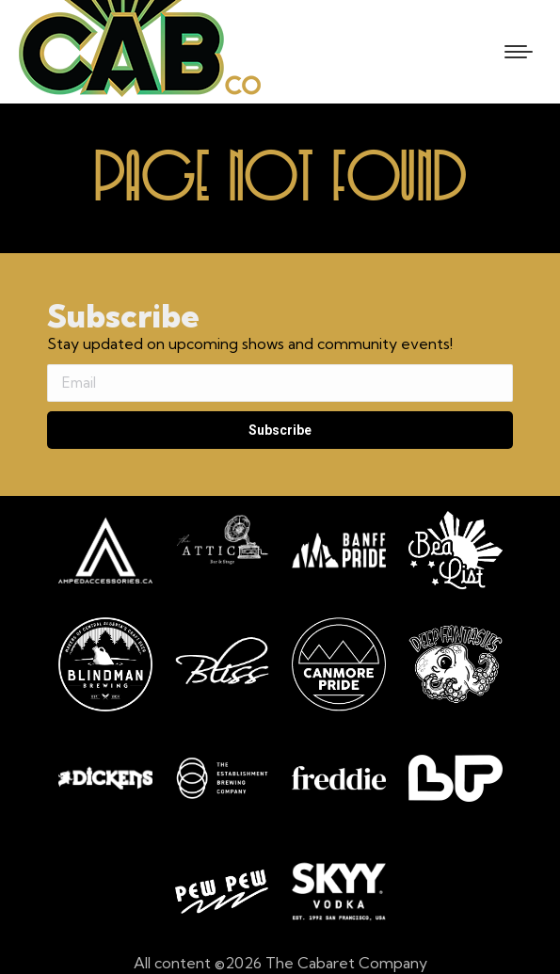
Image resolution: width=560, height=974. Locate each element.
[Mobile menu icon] (519, 52)
